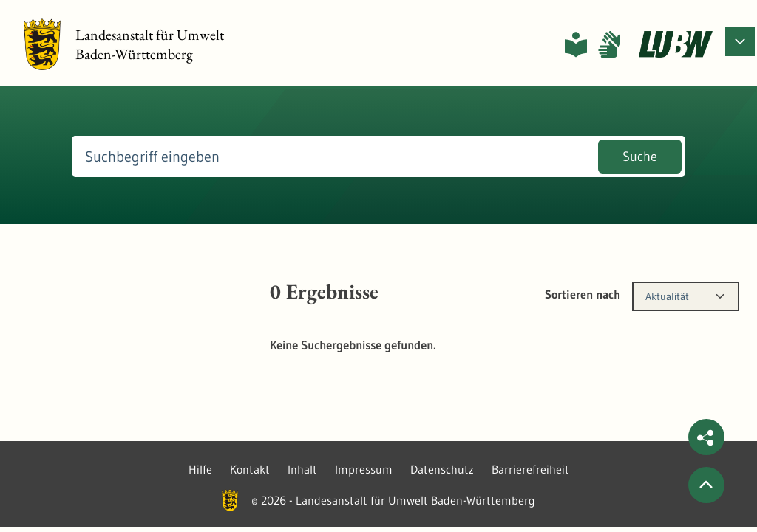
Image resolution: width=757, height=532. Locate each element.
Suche (640, 157)
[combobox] (686, 296)
